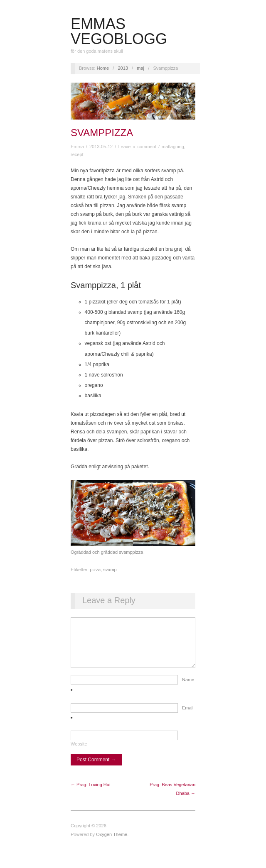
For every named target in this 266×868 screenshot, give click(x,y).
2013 (123, 68)
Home (103, 68)
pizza (95, 570)
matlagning (173, 147)
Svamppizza (102, 133)
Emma (77, 147)
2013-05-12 (101, 147)
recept (77, 154)
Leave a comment (137, 147)
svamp (110, 570)
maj (140, 68)
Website (79, 752)
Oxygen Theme (112, 843)
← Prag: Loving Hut (91, 793)
